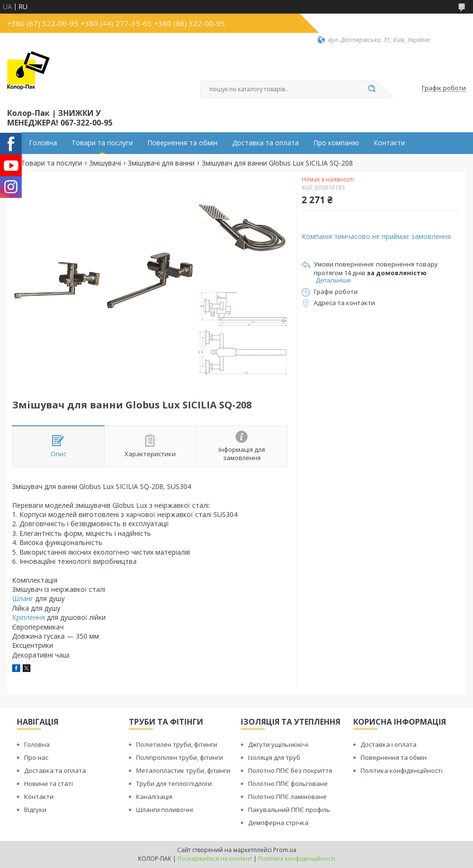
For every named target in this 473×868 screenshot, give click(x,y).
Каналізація (154, 797)
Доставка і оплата (389, 744)
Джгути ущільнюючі (278, 744)
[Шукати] (372, 89)
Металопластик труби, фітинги (183, 770)
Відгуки (35, 810)
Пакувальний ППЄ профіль (289, 810)
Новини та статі (49, 784)
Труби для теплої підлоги (174, 784)
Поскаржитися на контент (215, 859)
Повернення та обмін (182, 143)
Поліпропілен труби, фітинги (180, 757)
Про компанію (336, 143)
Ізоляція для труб (274, 757)
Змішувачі (105, 163)
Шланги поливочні (165, 810)
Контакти (389, 143)
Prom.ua (285, 850)
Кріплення (28, 617)
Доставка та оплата (265, 143)
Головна (43, 143)
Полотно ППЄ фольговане (288, 784)
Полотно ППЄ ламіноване (287, 797)
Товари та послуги (102, 143)
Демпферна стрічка (278, 823)
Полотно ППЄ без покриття (290, 770)
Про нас (36, 757)
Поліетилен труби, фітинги (177, 744)
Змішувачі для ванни (161, 163)
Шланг (23, 598)
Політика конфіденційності (402, 770)
